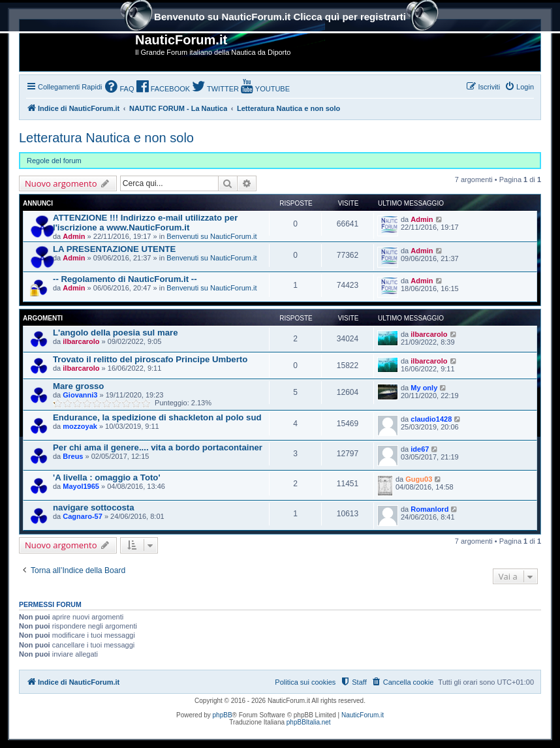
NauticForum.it (363, 715)
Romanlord (429, 509)
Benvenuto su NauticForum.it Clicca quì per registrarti (280, 18)
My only (424, 388)
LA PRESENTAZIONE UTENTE (114, 249)
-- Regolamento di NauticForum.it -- (125, 279)
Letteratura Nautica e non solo (106, 138)
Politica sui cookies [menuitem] (305, 682)
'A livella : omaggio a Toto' (107, 477)
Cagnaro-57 (83, 516)
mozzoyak (80, 426)
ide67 (420, 449)
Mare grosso (78, 386)
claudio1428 (431, 419)
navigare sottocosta (94, 507)
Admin (74, 236)
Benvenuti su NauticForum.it (211, 236)
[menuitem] (119, 88)
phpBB (223, 715)
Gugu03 (419, 479)
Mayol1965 (81, 486)
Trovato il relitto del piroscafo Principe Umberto (150, 359)
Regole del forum (54, 161)
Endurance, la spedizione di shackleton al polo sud (157, 417)
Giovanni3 (80, 395)
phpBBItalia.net (309, 722)
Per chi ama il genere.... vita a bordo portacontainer (158, 447)
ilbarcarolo (81, 341)
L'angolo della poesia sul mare (115, 333)
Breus (73, 456)
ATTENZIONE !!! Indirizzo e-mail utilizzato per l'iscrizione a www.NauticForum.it (145, 223)
